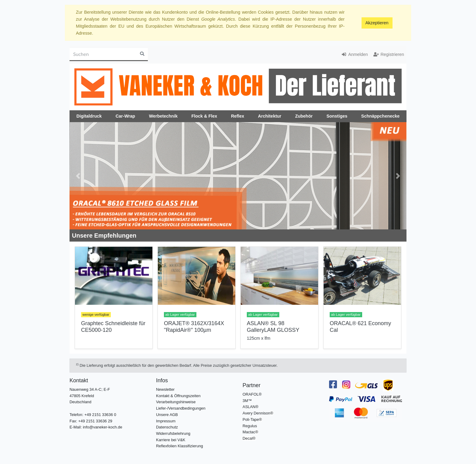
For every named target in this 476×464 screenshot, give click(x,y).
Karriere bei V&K (171, 440)
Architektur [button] (270, 116)
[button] (78, 176)
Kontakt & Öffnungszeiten (178, 396)
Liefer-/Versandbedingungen (181, 408)
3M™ (247, 401)
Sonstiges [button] (337, 116)
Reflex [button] (238, 116)
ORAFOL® (252, 394)
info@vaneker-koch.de (103, 427)
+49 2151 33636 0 (100, 415)
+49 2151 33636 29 (95, 421)
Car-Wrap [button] (126, 116)
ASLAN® (250, 407)
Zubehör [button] (304, 116)
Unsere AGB (167, 415)
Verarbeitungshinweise (176, 402)
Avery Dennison (256, 413)
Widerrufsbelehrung (173, 433)
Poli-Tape (251, 419)
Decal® (249, 438)
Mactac (249, 432)
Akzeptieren (377, 23)
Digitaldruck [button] (89, 116)
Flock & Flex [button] (204, 116)
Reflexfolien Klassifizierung (180, 446)
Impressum (166, 421)
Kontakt (79, 380)
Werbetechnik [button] (163, 116)
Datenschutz (167, 427)
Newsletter (165, 389)
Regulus (250, 426)
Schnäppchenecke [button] (380, 116)
